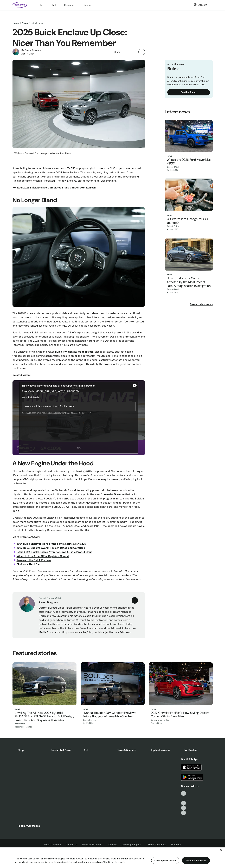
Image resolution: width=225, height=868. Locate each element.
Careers (113, 845)
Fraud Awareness (157, 845)
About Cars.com (52, 845)
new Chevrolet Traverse (110, 494)
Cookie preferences (165, 860)
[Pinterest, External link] (184, 813)
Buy (41, 5)
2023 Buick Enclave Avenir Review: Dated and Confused (51, 548)
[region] (112, 857)
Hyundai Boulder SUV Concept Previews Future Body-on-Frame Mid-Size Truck (109, 715)
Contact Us (72, 845)
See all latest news (201, 304)
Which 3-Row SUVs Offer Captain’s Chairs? (43, 556)
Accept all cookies (196, 860)
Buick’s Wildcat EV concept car (74, 352)
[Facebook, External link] (184, 798)
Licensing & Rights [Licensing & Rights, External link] (132, 845)
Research (69, 5)
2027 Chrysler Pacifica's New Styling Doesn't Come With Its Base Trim (180, 715)
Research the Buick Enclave (34, 560)
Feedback (176, 845)
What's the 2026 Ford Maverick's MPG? (189, 162)
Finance (87, 5)
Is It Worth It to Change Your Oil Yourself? (188, 221)
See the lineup (189, 92)
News (25, 23)
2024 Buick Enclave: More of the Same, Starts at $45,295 (51, 544)
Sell (54, 5)
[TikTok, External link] (184, 793)
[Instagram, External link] (184, 808)
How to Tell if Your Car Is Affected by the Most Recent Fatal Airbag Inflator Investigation (189, 282)
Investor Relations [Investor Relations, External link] (93, 845)
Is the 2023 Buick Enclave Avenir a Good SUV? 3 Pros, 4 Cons (54, 552)
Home (16, 23)
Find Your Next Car (28, 564)
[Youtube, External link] (184, 803)
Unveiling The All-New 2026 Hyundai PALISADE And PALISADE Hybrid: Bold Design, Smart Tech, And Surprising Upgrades (44, 717)
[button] (124, 52)
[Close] (221, 850)
